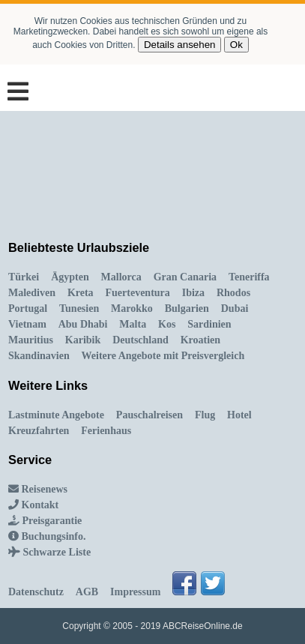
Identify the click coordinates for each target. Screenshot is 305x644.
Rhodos (233, 293)
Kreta (81, 293)
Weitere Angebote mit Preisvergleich (163, 356)
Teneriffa (249, 277)
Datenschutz (36, 592)
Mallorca (121, 277)
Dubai (235, 309)
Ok (236, 45)
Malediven (32, 293)
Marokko (132, 309)
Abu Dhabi (83, 324)
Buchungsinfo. (47, 536)
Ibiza (193, 293)
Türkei (24, 277)
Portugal (28, 309)
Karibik (83, 340)
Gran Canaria (185, 277)
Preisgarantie (45, 521)
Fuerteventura (138, 293)
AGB (87, 592)
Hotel (239, 415)
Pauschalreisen (150, 415)
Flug (205, 415)
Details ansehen (180, 45)
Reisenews (38, 489)
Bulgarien (187, 309)
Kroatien (200, 340)
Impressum (135, 592)
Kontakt (33, 505)
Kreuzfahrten (39, 431)
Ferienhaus (106, 431)
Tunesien (79, 309)
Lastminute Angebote (56, 415)
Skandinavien (39, 356)
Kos (167, 324)
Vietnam (27, 324)
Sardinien (209, 324)
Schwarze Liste (49, 552)
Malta (133, 324)
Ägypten (70, 277)
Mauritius (31, 340)
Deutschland (141, 340)
